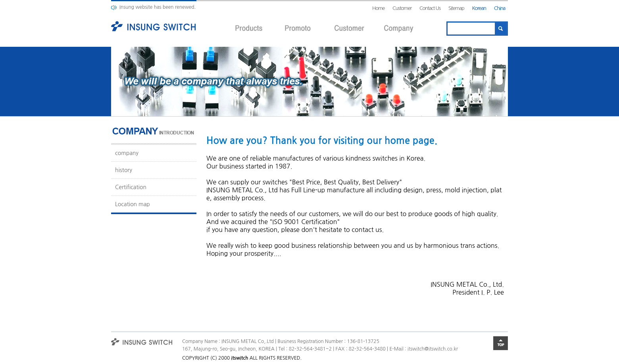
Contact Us (430, 8)
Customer (402, 8)
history (124, 170)
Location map (133, 204)
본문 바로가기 (0, 0)
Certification (131, 187)
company (127, 153)
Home (378, 8)
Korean (479, 8)
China (500, 8)
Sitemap (456, 8)
